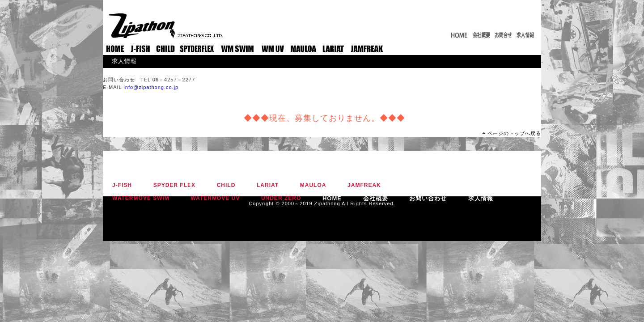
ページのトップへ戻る (514, 133)
